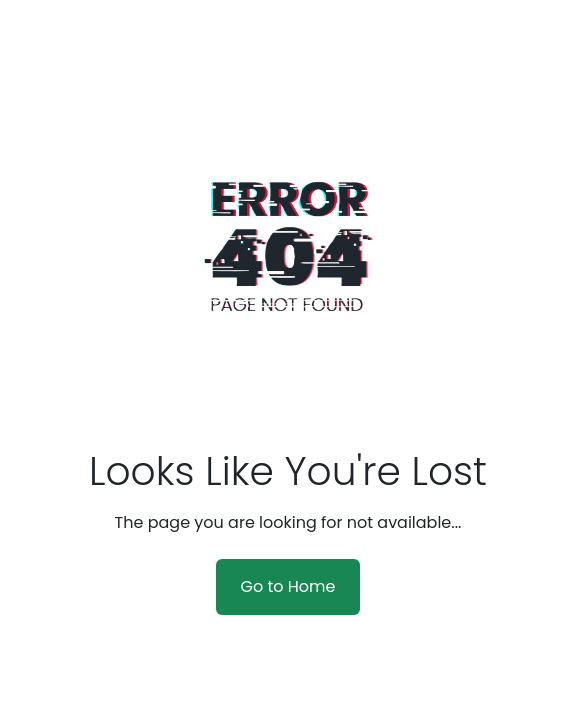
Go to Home (287, 586)
